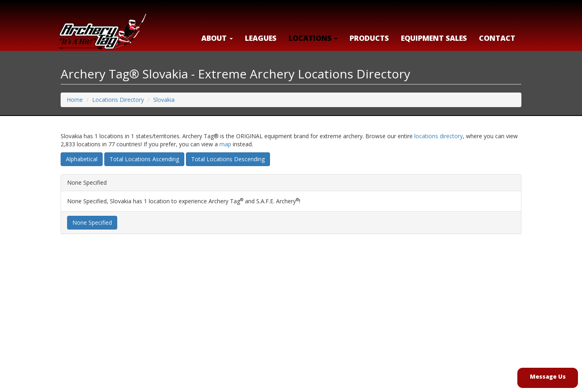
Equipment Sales (434, 38)
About (217, 38)
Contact (497, 38)
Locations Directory (118, 100)
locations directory (439, 136)
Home (75, 100)
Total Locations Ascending (144, 159)
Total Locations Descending (228, 159)
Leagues (261, 38)
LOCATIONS (313, 38)
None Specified (92, 222)
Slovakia (164, 100)
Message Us (548, 376)
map (225, 144)
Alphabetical (82, 159)
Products (369, 38)
